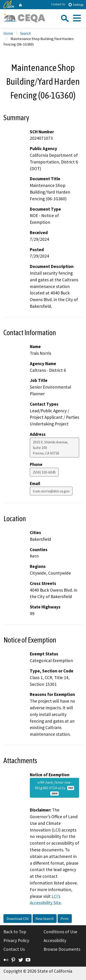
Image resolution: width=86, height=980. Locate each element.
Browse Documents (62, 949)
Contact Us (58, 4)
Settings (76, 4)
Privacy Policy (16, 940)
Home (8, 33)
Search (25, 33)
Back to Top (15, 932)
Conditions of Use (60, 932)
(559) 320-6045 (44, 472)
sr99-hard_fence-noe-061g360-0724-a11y (55, 788)
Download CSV (18, 919)
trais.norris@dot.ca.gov (51, 491)
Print (65, 919)
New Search (45, 919)
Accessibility (55, 940)
